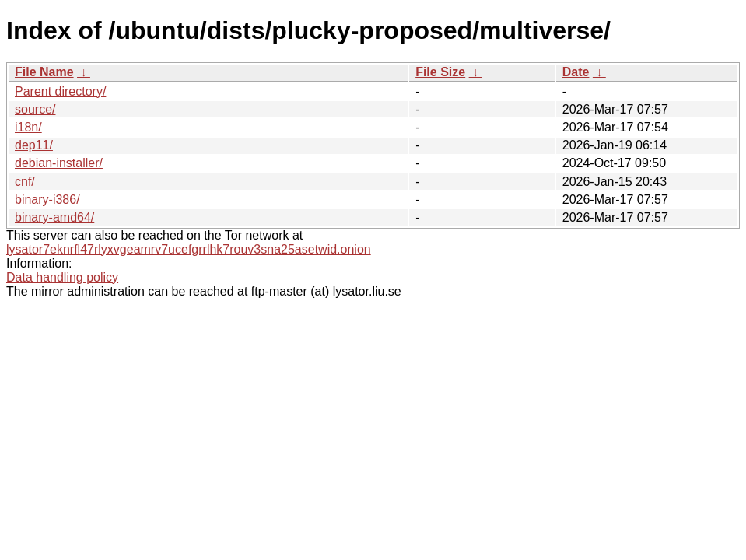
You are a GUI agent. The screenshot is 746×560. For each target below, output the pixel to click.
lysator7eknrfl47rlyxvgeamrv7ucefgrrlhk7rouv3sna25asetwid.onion (189, 249)
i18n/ (28, 127)
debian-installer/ (59, 163)
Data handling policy (62, 277)
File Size (440, 72)
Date (576, 72)
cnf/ (25, 182)
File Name (44, 72)
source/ (35, 109)
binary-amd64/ (54, 217)
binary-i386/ (47, 199)
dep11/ (34, 145)
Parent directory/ (60, 91)
